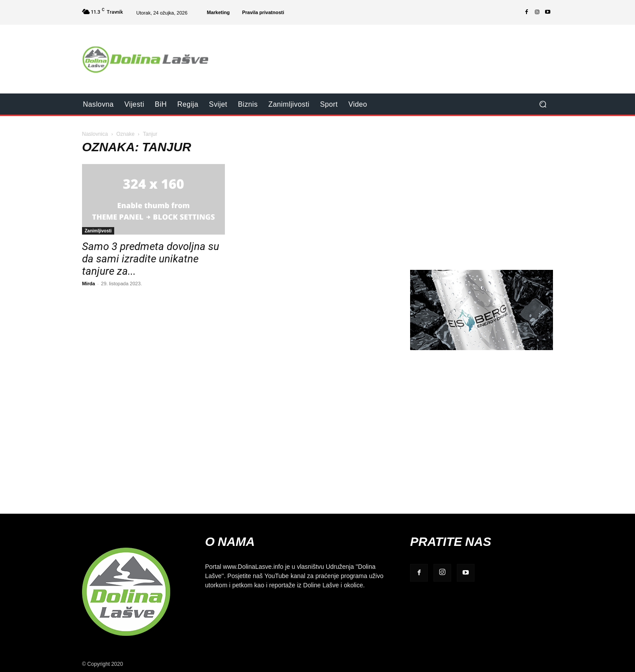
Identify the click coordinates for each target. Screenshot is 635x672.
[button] (543, 104)
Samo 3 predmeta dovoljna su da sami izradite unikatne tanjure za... (151, 259)
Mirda (88, 283)
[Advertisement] (391, 53)
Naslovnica (95, 134)
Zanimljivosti (98, 231)
